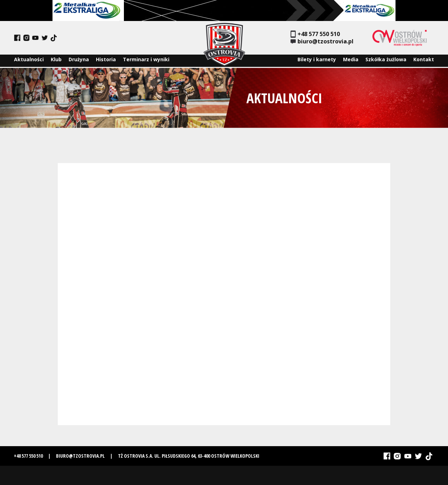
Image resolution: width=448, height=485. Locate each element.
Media (351, 61)
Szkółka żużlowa (386, 61)
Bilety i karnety (317, 61)
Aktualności (29, 61)
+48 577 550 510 (315, 34)
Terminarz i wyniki (146, 61)
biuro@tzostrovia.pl (322, 41)
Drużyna (79, 61)
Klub (56, 61)
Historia (106, 61)
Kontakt (424, 61)
